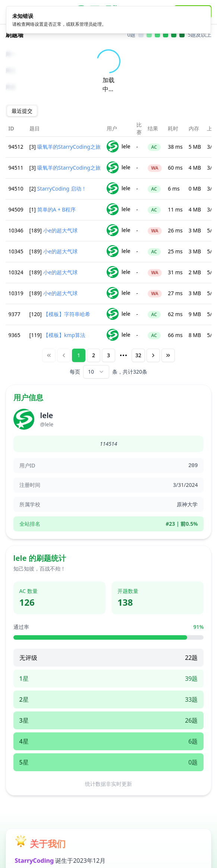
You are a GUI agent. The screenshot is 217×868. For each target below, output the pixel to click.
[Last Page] (168, 355)
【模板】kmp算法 (64, 335)
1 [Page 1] (79, 355)
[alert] (108, 18)
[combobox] (96, 372)
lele (119, 146)
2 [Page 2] (94, 355)
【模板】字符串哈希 (67, 314)
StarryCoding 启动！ (62, 189)
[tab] (22, 111)
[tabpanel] (109, 250)
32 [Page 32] (138, 355)
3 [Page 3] (108, 355)
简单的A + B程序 (56, 209)
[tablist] (22, 111)
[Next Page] (153, 355)
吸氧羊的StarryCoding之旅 (69, 147)
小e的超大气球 (60, 230)
